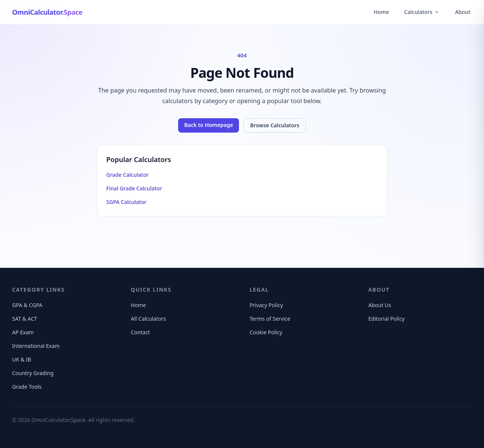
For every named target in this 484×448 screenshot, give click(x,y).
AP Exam (23, 332)
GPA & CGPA (27, 305)
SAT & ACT (25, 319)
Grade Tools (27, 387)
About (463, 12)
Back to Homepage (209, 125)
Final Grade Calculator (134, 188)
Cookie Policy (266, 332)
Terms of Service (270, 319)
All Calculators (148, 319)
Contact (140, 332)
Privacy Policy (266, 305)
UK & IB (22, 359)
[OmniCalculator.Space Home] (47, 12)
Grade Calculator (127, 175)
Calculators (422, 12)
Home (381, 12)
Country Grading (33, 373)
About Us (380, 305)
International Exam (36, 346)
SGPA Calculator (126, 202)
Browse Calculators (275, 125)
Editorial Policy (386, 319)
